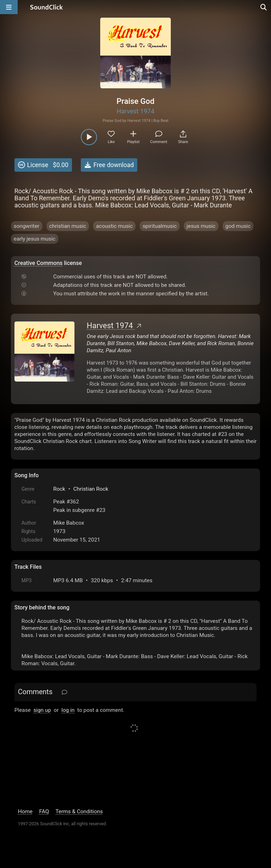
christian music (68, 226)
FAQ (44, 811)
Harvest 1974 (135, 111)
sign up (42, 710)
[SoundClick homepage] (47, 7)
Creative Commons (39, 263)
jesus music (201, 226)
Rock (59, 489)
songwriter (27, 226)
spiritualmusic (160, 226)
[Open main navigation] (9, 7)
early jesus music (35, 239)
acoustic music (114, 226)
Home (25, 811)
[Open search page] (264, 7)
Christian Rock (91, 489)
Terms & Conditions (79, 811)
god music (238, 226)
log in (68, 710)
